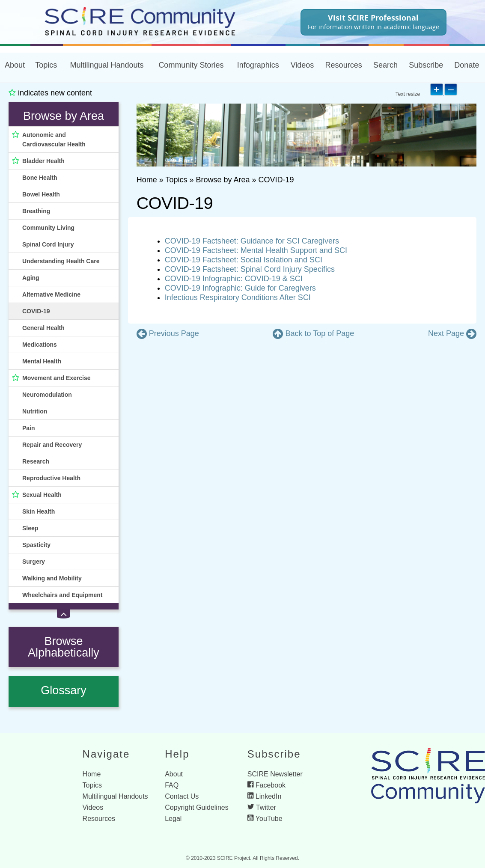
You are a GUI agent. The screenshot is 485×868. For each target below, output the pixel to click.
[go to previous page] (168, 334)
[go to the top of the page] (313, 334)
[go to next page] (452, 334)
